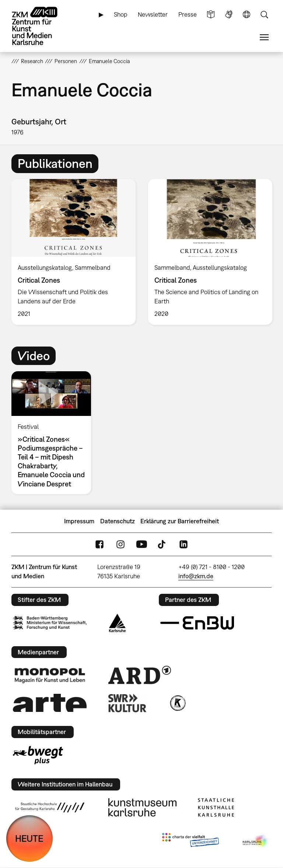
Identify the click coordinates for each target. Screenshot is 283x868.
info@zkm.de (196, 576)
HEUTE (29, 838)
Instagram (120, 545)
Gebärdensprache (229, 15)
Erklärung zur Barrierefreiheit (180, 521)
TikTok (163, 545)
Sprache (247, 15)
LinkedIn (184, 545)
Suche (264, 15)
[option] (74, 252)
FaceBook (99, 545)
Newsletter (153, 14)
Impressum (79, 521)
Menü (264, 37)
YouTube (141, 545)
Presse (188, 14)
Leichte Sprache (211, 15)
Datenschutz (118, 521)
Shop (121, 14)
